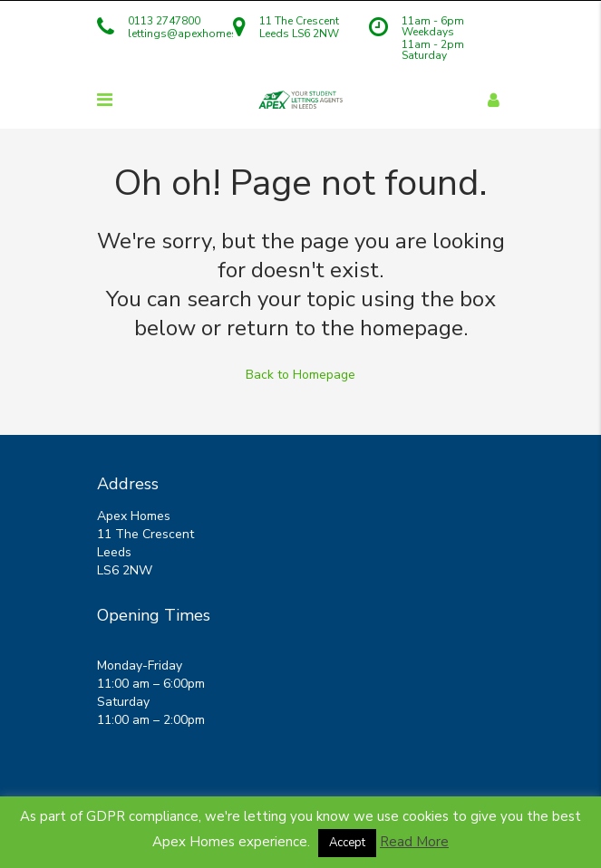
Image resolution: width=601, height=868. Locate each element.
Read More (414, 842)
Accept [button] (347, 843)
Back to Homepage (300, 375)
